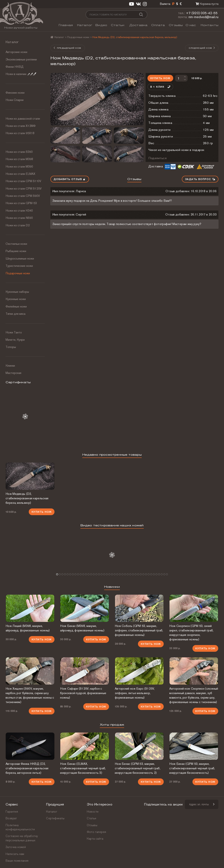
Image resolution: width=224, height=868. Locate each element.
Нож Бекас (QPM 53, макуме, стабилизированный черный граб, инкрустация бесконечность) (192, 768)
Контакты (210, 25)
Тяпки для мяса (15, 314)
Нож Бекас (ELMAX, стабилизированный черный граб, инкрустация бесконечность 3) (83, 768)
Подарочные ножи (18, 273)
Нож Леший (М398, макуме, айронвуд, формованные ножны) (28, 628)
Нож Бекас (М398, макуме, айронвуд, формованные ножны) (82, 628)
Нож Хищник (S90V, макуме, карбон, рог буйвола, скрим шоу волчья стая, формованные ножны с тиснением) (30, 695)
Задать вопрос (200, 179)
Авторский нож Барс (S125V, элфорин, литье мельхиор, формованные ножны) (135, 693)
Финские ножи (15, 93)
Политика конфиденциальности (20, 827)
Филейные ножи (16, 306)
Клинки (10, 366)
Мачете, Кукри (15, 340)
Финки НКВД (15, 67)
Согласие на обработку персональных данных (22, 838)
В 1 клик (160, 87)
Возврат (11, 818)
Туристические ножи (19, 266)
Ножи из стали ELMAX (20, 174)
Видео (101, 25)
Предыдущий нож (67, 48)
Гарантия (12, 812)
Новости (93, 812)
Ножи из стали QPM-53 (21, 203)
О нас (191, 25)
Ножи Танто (14, 332)
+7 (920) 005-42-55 (202, 13)
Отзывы (176, 25)
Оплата (158, 25)
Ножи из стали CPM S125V (24, 189)
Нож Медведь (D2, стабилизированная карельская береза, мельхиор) (27, 498)
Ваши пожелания (17, 861)
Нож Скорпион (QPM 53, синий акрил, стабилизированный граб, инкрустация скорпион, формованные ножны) (191, 633)
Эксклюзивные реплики (21, 59)
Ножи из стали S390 (19, 152)
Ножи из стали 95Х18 (20, 133)
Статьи (118, 25)
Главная (66, 25)
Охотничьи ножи (16, 244)
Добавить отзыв (70, 179)
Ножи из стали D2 (18, 225)
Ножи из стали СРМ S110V (23, 181)
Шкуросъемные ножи (20, 259)
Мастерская (13, 373)
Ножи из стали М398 (19, 159)
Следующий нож (202, 48)
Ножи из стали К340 (19, 211)
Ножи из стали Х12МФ (21, 126)
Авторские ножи (16, 52)
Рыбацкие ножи (16, 251)
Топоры (11, 347)
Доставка (139, 25)
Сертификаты (55, 818)
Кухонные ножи (16, 299)
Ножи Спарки (15, 100)
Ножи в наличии (21, 74)
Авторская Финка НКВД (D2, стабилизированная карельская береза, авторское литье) (27, 768)
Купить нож (160, 78)
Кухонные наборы (17, 292)
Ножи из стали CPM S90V (23, 196)
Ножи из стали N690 (19, 218)
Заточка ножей (16, 847)
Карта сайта (95, 839)
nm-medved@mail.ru (203, 17)
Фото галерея (97, 832)
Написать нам (15, 854)
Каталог (85, 25)
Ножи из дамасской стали (23, 119)
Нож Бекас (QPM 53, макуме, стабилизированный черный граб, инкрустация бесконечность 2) (138, 768)
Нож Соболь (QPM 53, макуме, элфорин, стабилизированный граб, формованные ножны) (139, 630)
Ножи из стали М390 (19, 167)
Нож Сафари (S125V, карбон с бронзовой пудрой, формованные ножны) (83, 693)
